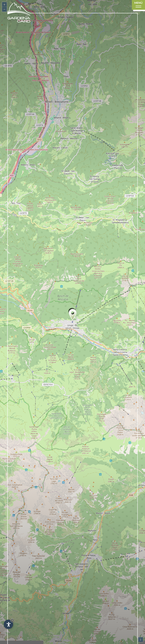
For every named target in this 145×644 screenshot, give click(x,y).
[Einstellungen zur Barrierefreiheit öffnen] (8, 624)
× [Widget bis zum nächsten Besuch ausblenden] (12, 620)
